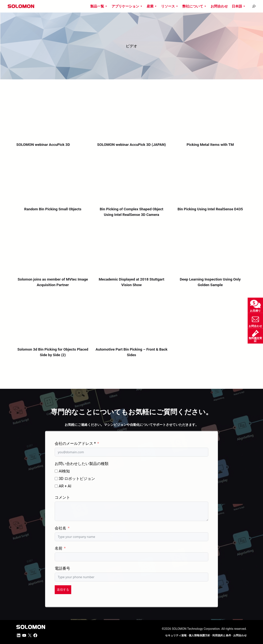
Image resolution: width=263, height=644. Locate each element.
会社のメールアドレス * (75, 443)
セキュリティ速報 (176, 635)
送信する (63, 590)
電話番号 (62, 568)
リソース (170, 6)
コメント (62, 497)
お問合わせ (219, 6)
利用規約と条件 (222, 635)
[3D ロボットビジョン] (56, 479)
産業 (152, 6)
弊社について (195, 6)
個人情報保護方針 (199, 635)
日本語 (239, 6)
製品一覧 (99, 6)
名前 (59, 548)
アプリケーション (127, 6)
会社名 (60, 528)
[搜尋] (254, 6)
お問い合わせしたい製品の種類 (82, 464)
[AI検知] (56, 471)
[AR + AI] (56, 486)
